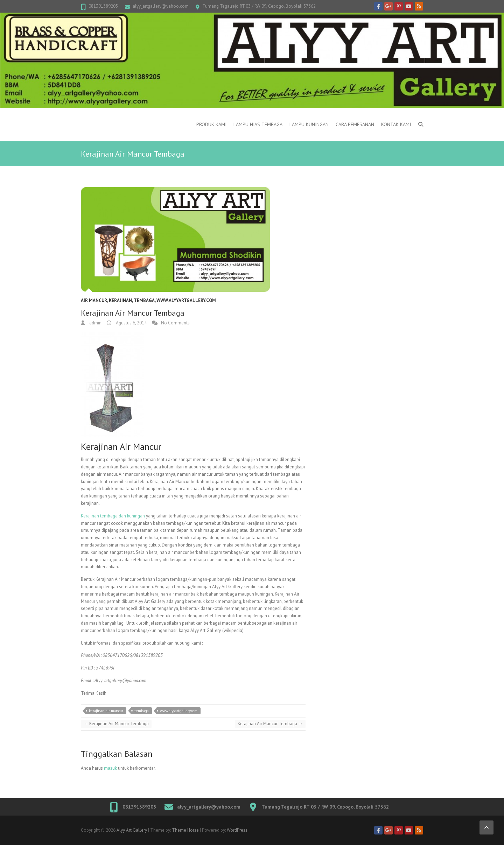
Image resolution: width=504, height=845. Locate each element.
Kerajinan (120, 300)
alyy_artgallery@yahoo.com (161, 6)
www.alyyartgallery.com (186, 300)
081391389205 (103, 6)
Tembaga (144, 300)
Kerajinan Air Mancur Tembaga (116, 724)
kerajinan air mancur (106, 711)
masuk (110, 768)
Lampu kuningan (309, 124)
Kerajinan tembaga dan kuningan (113, 516)
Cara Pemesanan (355, 124)
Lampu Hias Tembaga (258, 124)
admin (95, 323)
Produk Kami (211, 124)
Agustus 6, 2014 (131, 323)
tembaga (142, 711)
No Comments (175, 323)
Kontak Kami (396, 124)
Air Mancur (94, 300)
